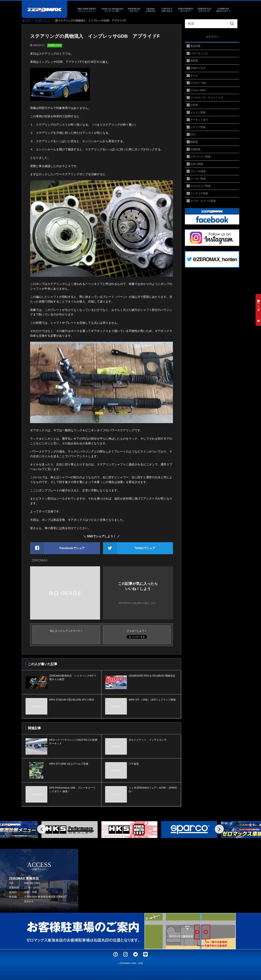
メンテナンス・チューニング (207, 98)
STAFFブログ (43, 21)
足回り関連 (197, 164)
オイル (194, 76)
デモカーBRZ (198, 90)
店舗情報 (195, 149)
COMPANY (223, 10)
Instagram (126, 954)
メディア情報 (198, 127)
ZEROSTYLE (204, 10)
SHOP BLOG (134, 10)
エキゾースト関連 (200, 157)
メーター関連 (198, 179)
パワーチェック (199, 53)
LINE (145, 954)
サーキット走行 (199, 120)
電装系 (194, 61)
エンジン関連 (198, 112)
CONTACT (167, 10)
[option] (71, 830)
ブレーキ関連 (198, 171)
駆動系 (194, 142)
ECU (193, 134)
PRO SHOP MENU (87, 10)
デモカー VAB (198, 83)
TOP (26, 21)
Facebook (116, 954)
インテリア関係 (199, 193)
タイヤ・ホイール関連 (203, 201)
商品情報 (195, 46)
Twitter (135, 954)
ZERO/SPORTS (185, 10)
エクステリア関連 (200, 186)
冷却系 (194, 105)
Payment (151, 10)
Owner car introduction (112, 10)
